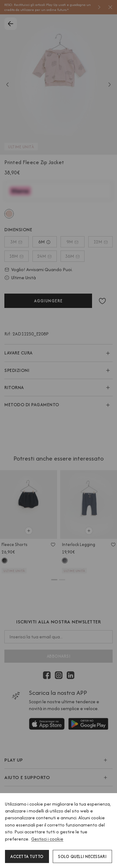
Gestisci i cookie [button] (47, 839)
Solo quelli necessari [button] (82, 856)
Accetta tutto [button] (27, 856)
